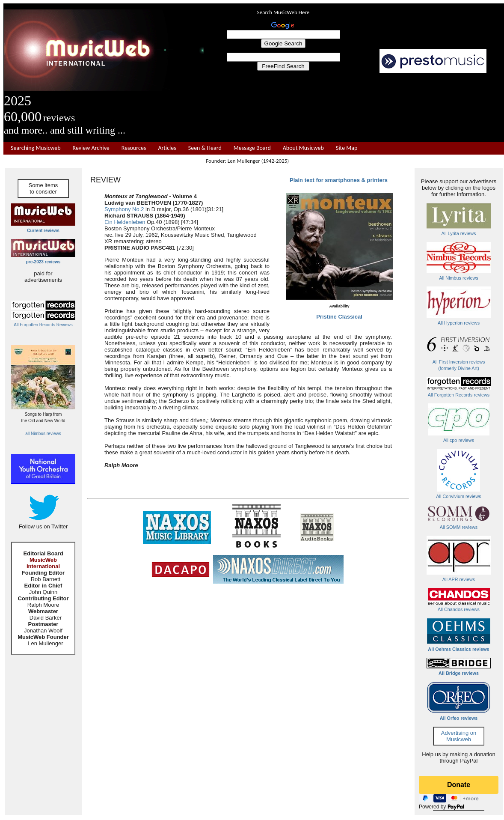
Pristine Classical (339, 317)
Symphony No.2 (124, 209)
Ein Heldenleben (125, 222)
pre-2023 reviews (43, 262)
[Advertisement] (354, 108)
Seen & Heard (205, 148)
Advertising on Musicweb (459, 736)
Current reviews (43, 231)
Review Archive (91, 148)
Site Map (347, 148)
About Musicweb (303, 148)
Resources (134, 148)
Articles (167, 148)
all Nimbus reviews (43, 434)
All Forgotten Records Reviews (43, 325)
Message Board (252, 148)
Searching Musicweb (36, 148)
